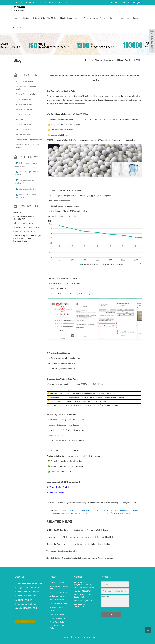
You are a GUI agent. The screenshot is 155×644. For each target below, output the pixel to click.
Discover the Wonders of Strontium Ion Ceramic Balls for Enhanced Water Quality (78, 544)
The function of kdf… (26, 189)
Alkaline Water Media (24, 81)
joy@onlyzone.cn (27, 231)
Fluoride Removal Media (70, 18)
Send (111, 614)
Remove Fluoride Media (25, 109)
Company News (123, 18)
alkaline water (66, 114)
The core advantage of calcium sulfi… (26, 182)
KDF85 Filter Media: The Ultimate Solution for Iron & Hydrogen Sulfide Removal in (79, 530)
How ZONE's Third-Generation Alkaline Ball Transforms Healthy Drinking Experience (80, 558)
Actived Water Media (24, 125)
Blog (111, 18)
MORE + (25, 621)
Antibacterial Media (23, 99)
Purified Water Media (24, 130)
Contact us (17, 28)
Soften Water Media (23, 135)
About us (26, 18)
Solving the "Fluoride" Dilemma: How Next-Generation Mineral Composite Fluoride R (80, 537)
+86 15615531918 (32, 227)
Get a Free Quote (135, 3)
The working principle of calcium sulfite (62, 551)
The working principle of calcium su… (27, 173)
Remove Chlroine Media (25, 94)
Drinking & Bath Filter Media (45, 18)
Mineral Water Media (24, 104)
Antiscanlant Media (56, 607)
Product (53, 577)
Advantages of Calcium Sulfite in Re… (26, 196)
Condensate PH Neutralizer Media (29, 140)
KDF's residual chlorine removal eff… (26, 165)
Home (16, 18)
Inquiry (136, 18)
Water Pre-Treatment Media (94, 18)
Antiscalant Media (23, 114)
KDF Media (20, 119)
